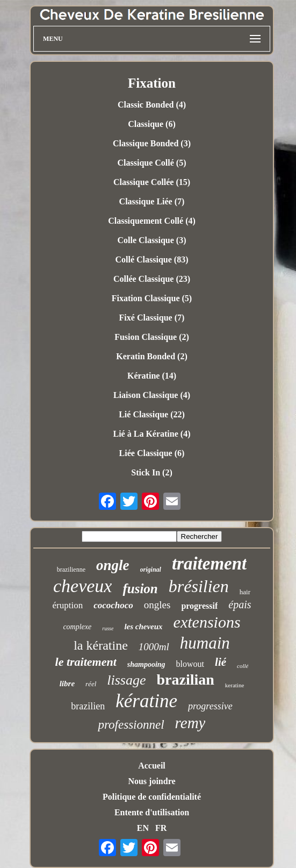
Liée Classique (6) (152, 453)
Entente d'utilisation (152, 812)
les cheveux (143, 627)
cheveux (82, 586)
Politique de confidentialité (152, 797)
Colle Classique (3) (151, 240)
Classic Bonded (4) (152, 105)
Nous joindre (151, 781)
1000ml (154, 647)
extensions (207, 622)
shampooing (146, 664)
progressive (210, 706)
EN (143, 828)
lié (221, 662)
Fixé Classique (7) (152, 318)
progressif (199, 606)
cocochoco (113, 605)
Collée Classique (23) (152, 279)
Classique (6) (151, 124)
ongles (157, 605)
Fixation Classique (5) (152, 298)
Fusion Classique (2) (152, 337)
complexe (77, 627)
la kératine (101, 645)
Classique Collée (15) (152, 182)
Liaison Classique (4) (152, 395)
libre (67, 684)
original (151, 570)
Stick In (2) (151, 472)
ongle (113, 565)
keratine (234, 685)
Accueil (152, 766)
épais (240, 604)
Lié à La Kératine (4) (152, 434)
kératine (146, 701)
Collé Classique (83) (151, 259)
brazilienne (71, 570)
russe (108, 628)
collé (243, 666)
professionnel (131, 725)
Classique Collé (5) (151, 163)
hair (245, 592)
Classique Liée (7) (152, 201)
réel (91, 684)
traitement (209, 564)
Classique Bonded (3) (152, 143)
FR (161, 828)
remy (190, 723)
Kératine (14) (152, 376)
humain (205, 643)
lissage (126, 680)
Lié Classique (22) (152, 414)
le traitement (86, 662)
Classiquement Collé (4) (152, 221)
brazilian (186, 680)
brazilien (88, 706)
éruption (68, 605)
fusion (140, 589)
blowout (190, 664)
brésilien (199, 586)
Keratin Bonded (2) (151, 356)
